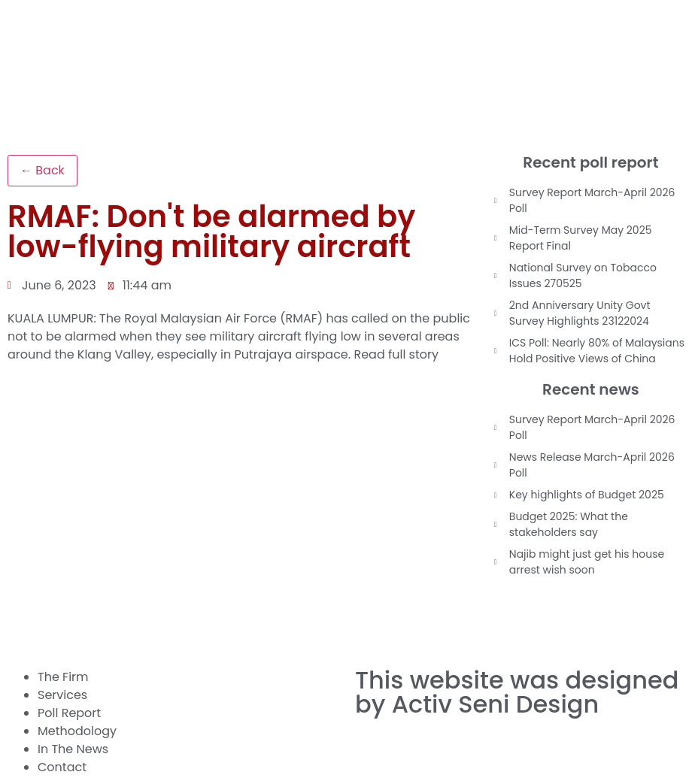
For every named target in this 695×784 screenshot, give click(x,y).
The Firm (63, 677)
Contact (62, 767)
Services (62, 695)
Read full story (396, 354)
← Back (42, 170)
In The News (73, 749)
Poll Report (69, 713)
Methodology (77, 731)
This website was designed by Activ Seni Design (517, 692)
